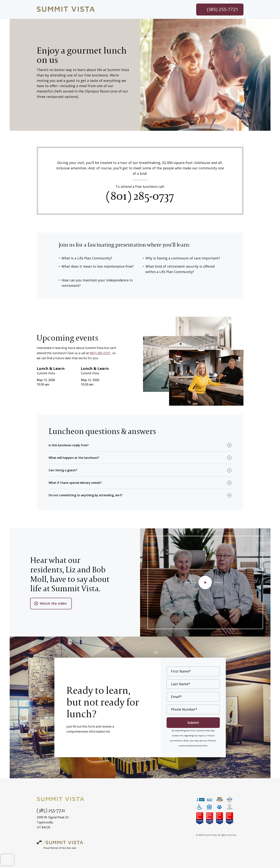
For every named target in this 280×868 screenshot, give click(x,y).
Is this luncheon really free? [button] (69, 445)
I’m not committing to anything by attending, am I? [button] (86, 495)
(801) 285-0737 (140, 195)
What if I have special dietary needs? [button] (75, 483)
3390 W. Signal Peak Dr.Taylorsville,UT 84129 (53, 822)
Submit (193, 723)
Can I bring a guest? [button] (63, 470)
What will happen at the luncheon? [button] (74, 458)
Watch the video (53, 603)
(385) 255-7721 (51, 810)
